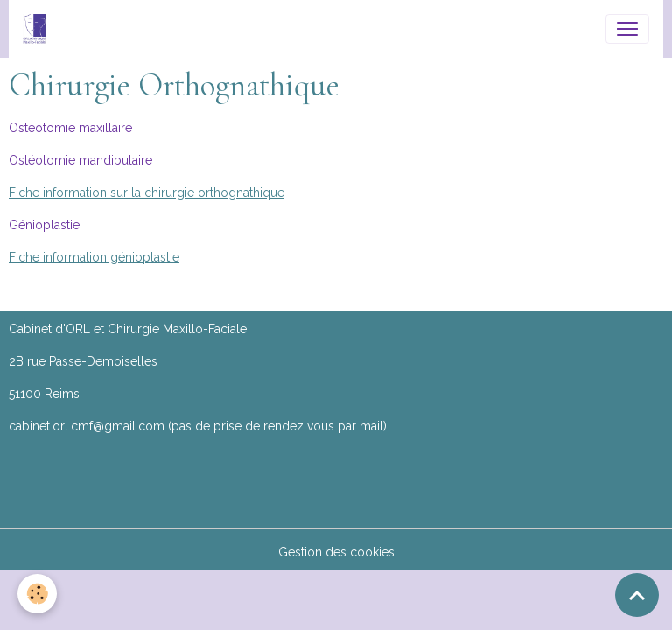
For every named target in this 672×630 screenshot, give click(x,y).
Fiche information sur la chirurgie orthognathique (147, 192)
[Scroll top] (637, 595)
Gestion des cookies (336, 552)
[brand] (38, 29)
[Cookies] (37, 594)
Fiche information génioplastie (94, 257)
